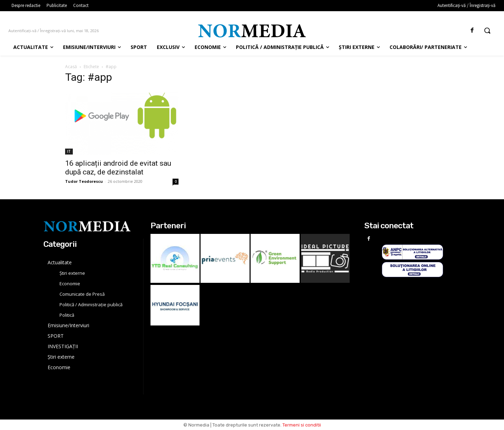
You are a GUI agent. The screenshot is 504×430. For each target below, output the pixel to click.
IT (69, 151)
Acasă (71, 67)
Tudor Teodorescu (84, 181)
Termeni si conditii (302, 425)
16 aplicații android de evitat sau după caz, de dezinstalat (118, 168)
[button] (487, 30)
